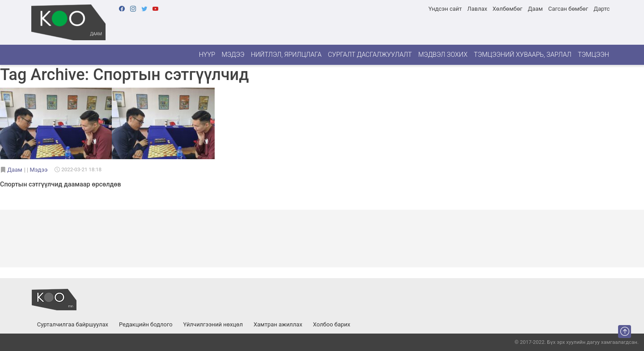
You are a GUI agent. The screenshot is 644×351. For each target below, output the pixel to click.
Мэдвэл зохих (443, 55)
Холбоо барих (332, 324)
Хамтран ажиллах (278, 324)
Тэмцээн (593, 55)
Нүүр (207, 55)
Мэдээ (233, 55)
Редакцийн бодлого (146, 324)
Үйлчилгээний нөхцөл (213, 324)
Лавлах (477, 9)
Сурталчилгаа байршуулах (73, 324)
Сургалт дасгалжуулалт (370, 55)
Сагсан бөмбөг (568, 9)
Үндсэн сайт (445, 9)
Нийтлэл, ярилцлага (286, 55)
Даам (535, 9)
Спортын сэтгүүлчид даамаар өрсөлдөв (61, 184)
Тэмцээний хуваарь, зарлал (523, 55)
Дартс (602, 9)
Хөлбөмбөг (507, 9)
